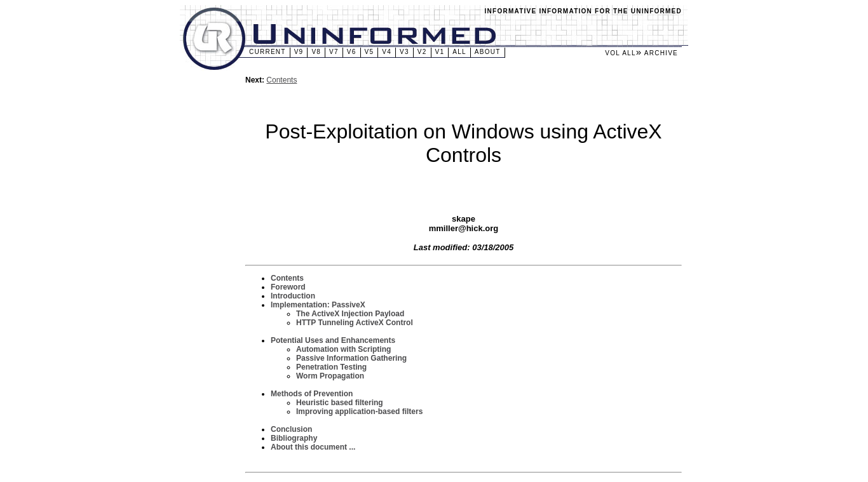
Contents (281, 80)
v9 (299, 52)
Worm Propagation (330, 376)
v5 (370, 52)
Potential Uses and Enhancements (333, 340)
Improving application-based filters (359, 412)
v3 (404, 52)
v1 (440, 52)
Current (268, 52)
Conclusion (291, 429)
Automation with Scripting (343, 349)
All (459, 52)
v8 (316, 52)
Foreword (288, 287)
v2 (422, 52)
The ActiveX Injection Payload (350, 314)
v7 (334, 52)
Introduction (293, 296)
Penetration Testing (331, 367)
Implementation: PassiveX (318, 305)
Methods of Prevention (312, 394)
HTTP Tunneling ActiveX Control (355, 323)
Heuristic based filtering (340, 403)
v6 (352, 52)
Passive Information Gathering (351, 358)
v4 (387, 52)
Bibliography (294, 438)
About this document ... (313, 447)
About (488, 52)
